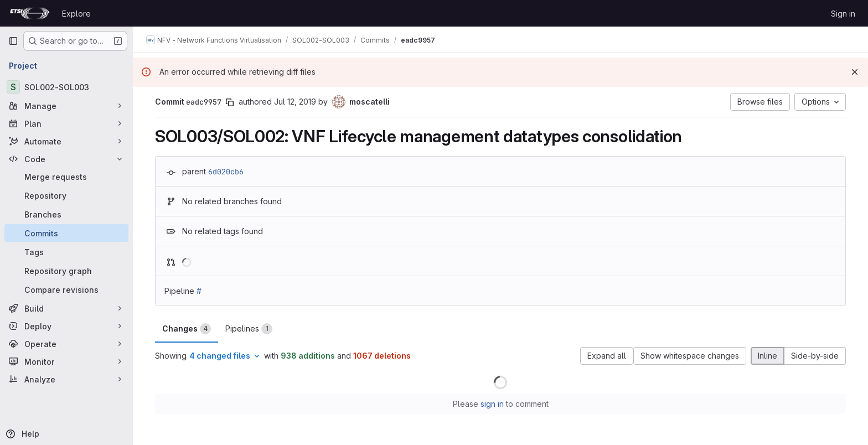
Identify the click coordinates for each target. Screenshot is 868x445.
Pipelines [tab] (249, 329)
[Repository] (66, 195)
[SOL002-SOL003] (66, 87)
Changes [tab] (187, 329)
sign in (492, 404)
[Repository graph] (66, 271)
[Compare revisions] (66, 289)
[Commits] (66, 233)
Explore (76, 14)
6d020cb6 (226, 172)
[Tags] (66, 252)
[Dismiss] (855, 72)
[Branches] (66, 214)
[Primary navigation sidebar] (13, 41)
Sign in (843, 14)
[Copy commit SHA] (230, 102)
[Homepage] (30, 13)
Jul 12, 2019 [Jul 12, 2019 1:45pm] (295, 102)
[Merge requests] (66, 177)
